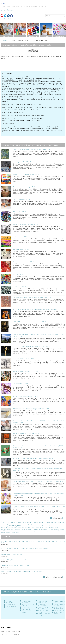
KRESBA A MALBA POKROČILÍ (27, 602)
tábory (33, 531)
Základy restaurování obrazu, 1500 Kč (24, 187)
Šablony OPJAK (39, 528)
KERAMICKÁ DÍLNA (27, 609)
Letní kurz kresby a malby (51, 522)
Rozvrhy (29, 7)
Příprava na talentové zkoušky (8, 528)
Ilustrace (60, 526)
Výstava (26, 531)
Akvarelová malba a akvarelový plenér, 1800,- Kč (27, 175)
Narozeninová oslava (6, 529)
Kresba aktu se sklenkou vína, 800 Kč (24, 262)
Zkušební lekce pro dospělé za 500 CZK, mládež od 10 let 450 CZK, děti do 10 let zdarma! (38, 481)
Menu (61, 4)
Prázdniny (5, 522)
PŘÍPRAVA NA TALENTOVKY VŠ (42, 605)
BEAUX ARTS (9, 603)
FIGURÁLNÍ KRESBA (11, 606)
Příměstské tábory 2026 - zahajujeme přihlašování (15, 560)
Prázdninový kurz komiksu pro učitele (11, 554)
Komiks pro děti (26, 526)
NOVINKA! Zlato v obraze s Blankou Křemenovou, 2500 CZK (30, 322)
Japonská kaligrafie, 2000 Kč (21, 249)
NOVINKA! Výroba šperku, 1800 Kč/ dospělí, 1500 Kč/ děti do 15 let (32, 297)
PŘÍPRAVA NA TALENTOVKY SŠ (58, 608)
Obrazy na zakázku (16, 529)
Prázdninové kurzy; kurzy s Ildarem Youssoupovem (32, 524)
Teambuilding (37, 529)
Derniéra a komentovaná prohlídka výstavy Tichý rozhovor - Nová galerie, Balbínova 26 (25, 549)
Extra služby (51, 528)
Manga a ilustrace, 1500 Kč (21, 384)
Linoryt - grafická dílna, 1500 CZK (22, 162)
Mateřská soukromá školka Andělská (15, 531)
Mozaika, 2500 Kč (18, 274)
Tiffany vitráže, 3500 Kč (20, 212)
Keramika (39, 526)
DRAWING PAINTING (11, 605)
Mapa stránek (15, 7)
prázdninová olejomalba (14, 524)
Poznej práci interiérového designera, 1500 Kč (26, 433)
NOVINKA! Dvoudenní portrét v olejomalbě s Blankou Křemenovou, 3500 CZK (35, 310)
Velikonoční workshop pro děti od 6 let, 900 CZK (27, 371)
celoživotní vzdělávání (30, 528)
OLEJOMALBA (26, 607)
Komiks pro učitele (20, 528)
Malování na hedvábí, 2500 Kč (21, 200)
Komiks (55, 526)
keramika (8, 533)
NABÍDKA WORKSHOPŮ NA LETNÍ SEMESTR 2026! (15, 566)
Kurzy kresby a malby (40, 531)
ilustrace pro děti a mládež (16, 522)
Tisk (24, 7)
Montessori (57, 529)
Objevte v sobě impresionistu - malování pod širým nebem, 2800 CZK (33, 150)
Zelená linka (36, 7)
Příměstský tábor (15, 526)
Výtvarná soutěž (44, 529)
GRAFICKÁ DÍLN (10, 608)
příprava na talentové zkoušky (53, 531)
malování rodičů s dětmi (39, 522)
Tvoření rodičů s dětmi (28, 522)
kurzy (30, 531)
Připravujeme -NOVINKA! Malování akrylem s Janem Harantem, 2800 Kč (33, 458)
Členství (45, 528)
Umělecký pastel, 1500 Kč (20, 237)
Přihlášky (51, 529)
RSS (21, 7)
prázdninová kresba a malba (51, 524)
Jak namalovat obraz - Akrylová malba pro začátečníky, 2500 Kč (31, 409)
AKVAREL (8, 601)
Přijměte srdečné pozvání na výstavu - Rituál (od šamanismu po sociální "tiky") (23, 571)
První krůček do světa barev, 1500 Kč (23, 359)
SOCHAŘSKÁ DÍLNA (59, 611)
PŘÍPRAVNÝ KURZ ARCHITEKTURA (43, 602)
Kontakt (44, 7)
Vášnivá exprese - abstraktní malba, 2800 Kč (26, 396)
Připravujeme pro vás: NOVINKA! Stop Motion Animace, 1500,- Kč (32, 346)
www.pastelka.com (33, 65)
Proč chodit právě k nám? (27, 529)
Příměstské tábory (47, 526)
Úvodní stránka (6, 7)
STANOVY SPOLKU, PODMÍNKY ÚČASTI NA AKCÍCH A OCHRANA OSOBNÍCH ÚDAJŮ (27, 592)
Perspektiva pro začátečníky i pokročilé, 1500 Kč (27, 224)
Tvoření (33, 526)
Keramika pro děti (15, 533)
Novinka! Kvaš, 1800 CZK (20, 287)
